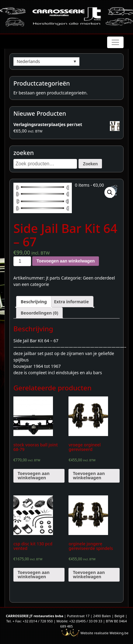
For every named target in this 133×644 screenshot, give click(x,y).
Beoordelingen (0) (39, 313)
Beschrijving (34, 302)
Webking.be (119, 633)
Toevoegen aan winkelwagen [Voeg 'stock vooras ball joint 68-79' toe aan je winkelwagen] (34, 475)
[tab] (34, 302)
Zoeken (90, 164)
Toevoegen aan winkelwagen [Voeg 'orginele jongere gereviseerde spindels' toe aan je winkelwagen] (89, 574)
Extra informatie (71, 302)
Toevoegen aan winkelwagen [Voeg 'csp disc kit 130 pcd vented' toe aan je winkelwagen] (34, 574)
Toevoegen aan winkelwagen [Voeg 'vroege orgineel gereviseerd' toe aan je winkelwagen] (89, 475)
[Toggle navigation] (115, 42)
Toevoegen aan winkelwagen (66, 261)
